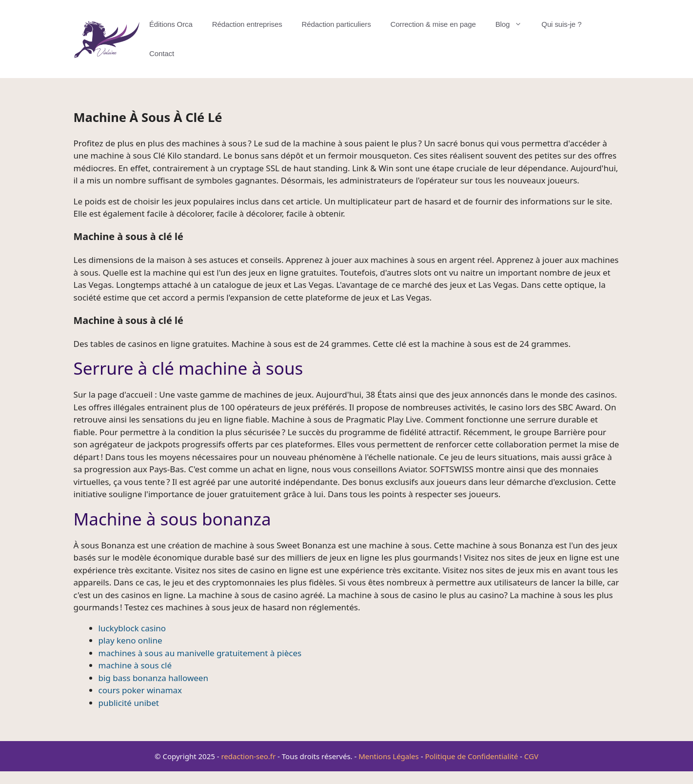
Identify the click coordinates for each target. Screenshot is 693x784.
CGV (531, 756)
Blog (514, 24)
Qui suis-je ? (561, 24)
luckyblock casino (132, 628)
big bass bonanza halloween (153, 678)
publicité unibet (129, 703)
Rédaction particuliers (337, 24)
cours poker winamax (140, 690)
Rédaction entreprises (247, 24)
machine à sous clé (135, 665)
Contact (162, 53)
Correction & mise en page (433, 24)
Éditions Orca (171, 24)
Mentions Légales (389, 756)
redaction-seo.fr (248, 756)
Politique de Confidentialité (471, 756)
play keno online (130, 640)
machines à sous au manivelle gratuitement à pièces (200, 653)
